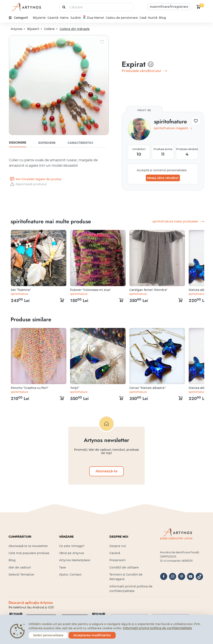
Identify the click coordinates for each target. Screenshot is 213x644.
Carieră (115, 553)
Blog (162, 18)
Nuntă (153, 18)
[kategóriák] (20, 18)
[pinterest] (181, 576)
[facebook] (164, 576)
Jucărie (76, 18)
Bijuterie (39, 18)
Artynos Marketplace (75, 560)
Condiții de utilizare (124, 567)
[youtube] (190, 576)
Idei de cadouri (20, 567)
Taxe (63, 567)
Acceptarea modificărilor (92, 635)
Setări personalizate (48, 635)
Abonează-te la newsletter (28, 546)
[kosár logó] (198, 7)
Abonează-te (106, 471)
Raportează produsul (28, 184)
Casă (143, 18)
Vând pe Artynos (72, 553)
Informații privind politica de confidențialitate (157, 628)
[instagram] (173, 576)
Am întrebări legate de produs (35, 179)
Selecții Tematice (21, 575)
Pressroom (118, 560)
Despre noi (118, 546)
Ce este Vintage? (72, 546)
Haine (64, 18)
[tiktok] (199, 576)
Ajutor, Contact (70, 575)
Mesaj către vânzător (163, 178)
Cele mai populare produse (29, 553)
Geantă (53, 18)
